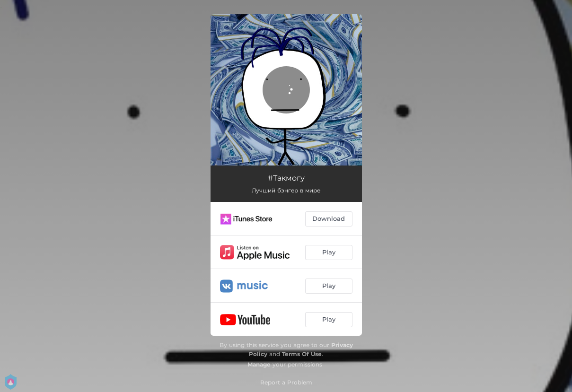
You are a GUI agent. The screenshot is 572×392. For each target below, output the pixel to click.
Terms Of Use (302, 354)
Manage (259, 364)
